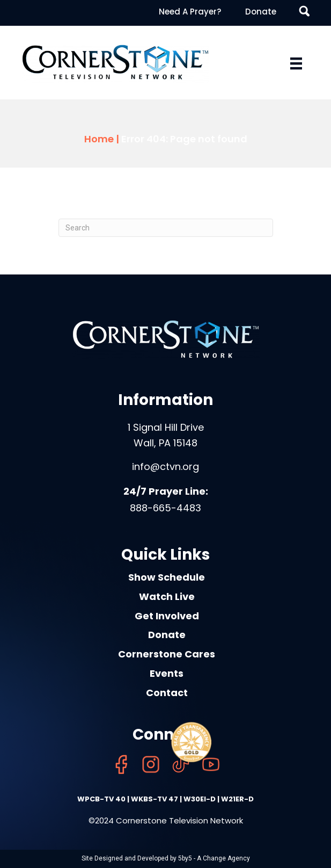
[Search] (166, 228)
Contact (167, 693)
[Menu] (296, 63)
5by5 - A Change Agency (214, 858)
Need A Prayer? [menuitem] (190, 12)
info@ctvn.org (165, 466)
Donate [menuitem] (261, 12)
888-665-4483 (165, 508)
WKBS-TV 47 (155, 799)
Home (99, 139)
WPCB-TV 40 (101, 799)
